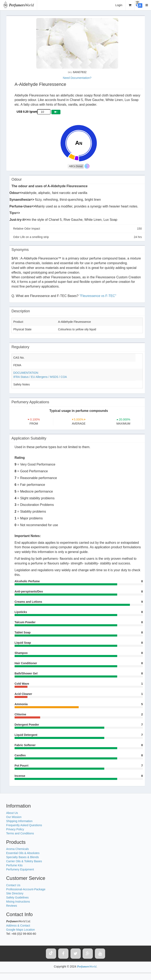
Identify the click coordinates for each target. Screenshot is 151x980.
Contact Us (13, 885)
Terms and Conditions (20, 833)
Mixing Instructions (18, 902)
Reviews (12, 906)
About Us (12, 813)
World (21, 5)
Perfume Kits (14, 865)
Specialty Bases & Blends (23, 857)
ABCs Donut (76, 166)
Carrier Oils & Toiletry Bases (24, 861)
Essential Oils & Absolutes (23, 853)
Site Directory (15, 893)
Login (119, 5)
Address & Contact (18, 926)
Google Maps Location (20, 930)
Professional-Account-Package (26, 889)
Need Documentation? (77, 78)
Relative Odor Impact (77, 229)
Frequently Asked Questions (24, 825)
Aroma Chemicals (17, 849)
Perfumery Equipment (20, 869)
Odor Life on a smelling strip (77, 237)
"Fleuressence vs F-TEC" (98, 296)
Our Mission (14, 817)
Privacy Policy (15, 829)
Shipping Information (19, 821)
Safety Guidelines (17, 897)
